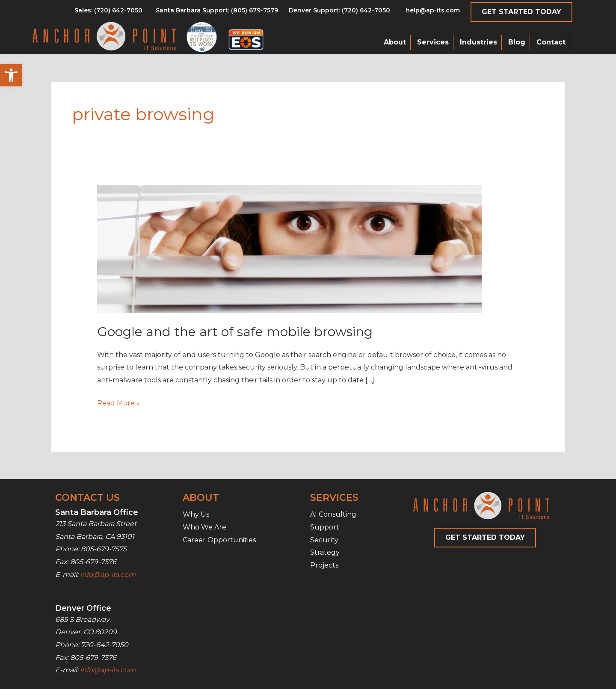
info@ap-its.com (108, 575)
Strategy (325, 552)
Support (325, 527)
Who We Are (204, 527)
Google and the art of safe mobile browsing (235, 332)
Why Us (196, 514)
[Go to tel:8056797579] (108, 12)
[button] (11, 75)
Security (324, 540)
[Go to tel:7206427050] (339, 12)
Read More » (118, 403)
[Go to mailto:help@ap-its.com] (428, 12)
